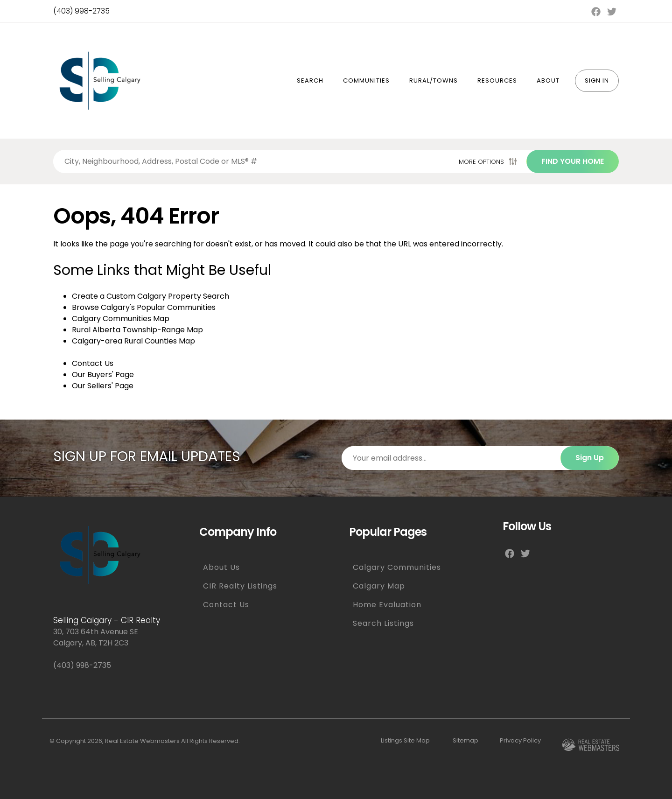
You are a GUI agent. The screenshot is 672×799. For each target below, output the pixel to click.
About (548, 81)
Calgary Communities (397, 567)
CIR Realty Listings (240, 586)
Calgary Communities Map (121, 319)
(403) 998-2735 (81, 11)
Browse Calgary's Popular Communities (144, 307)
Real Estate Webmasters (142, 741)
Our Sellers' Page (103, 386)
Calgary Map (379, 586)
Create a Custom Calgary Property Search (150, 296)
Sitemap (465, 740)
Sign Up (590, 458)
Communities (366, 81)
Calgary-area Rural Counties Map (133, 341)
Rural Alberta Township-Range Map (137, 330)
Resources (497, 81)
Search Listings (383, 623)
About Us (221, 567)
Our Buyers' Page (103, 375)
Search (310, 81)
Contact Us (93, 363)
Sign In (597, 81)
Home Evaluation (387, 605)
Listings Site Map (405, 740)
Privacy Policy (520, 740)
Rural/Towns (434, 81)
